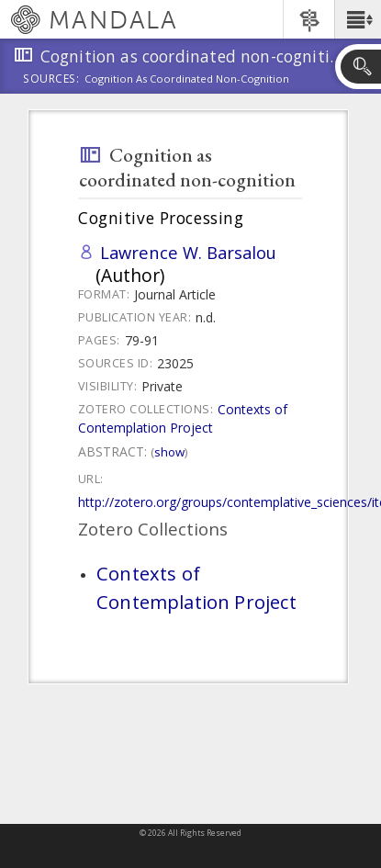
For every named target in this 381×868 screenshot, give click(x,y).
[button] (358, 19)
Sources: (51, 80)
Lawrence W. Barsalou (188, 252)
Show (169, 452)
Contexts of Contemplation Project (183, 418)
